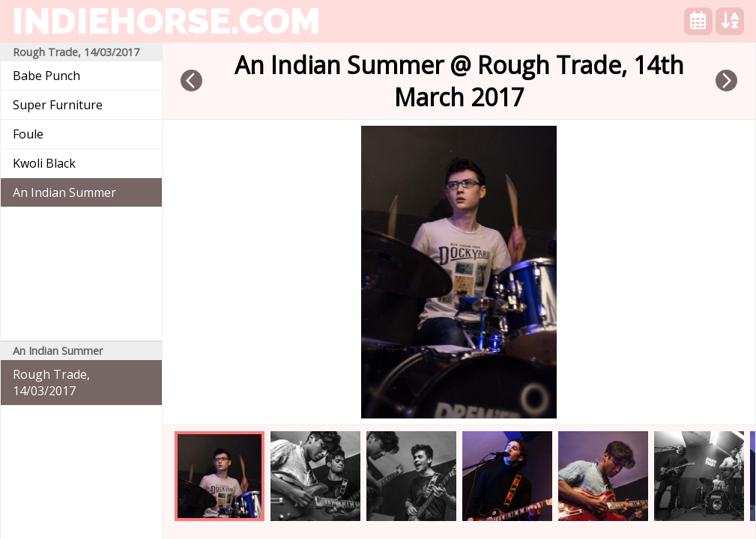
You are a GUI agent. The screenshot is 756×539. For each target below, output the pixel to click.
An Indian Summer (64, 192)
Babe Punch (46, 76)
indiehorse (166, 21)
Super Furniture (58, 105)
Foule (28, 134)
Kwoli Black (44, 163)
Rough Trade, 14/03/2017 (51, 383)
